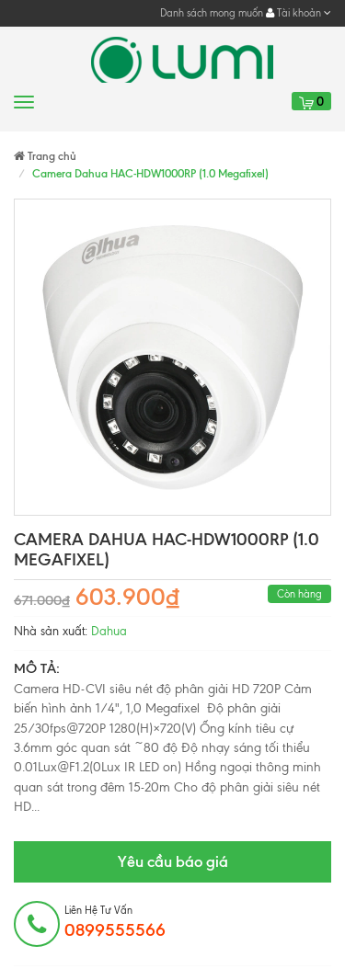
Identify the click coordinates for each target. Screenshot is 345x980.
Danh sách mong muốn (212, 13)
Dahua (109, 631)
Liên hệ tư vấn (115, 922)
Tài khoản (299, 13)
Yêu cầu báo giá (173, 861)
